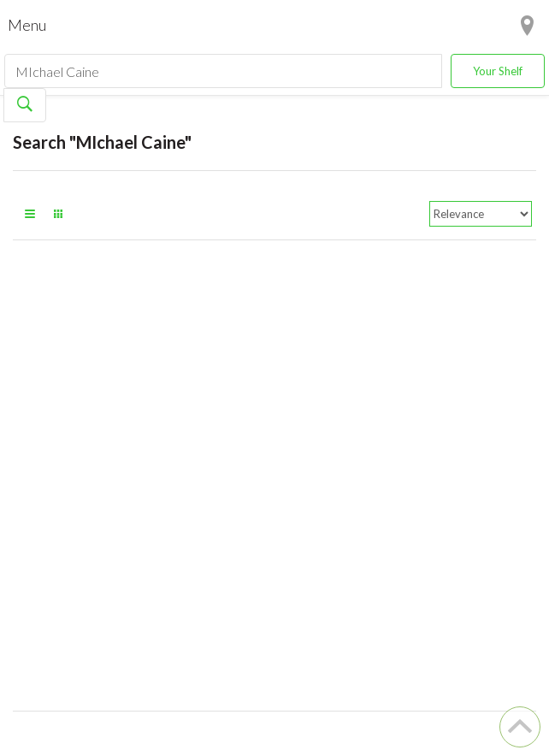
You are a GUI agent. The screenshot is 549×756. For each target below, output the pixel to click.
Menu (27, 25)
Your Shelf (498, 71)
